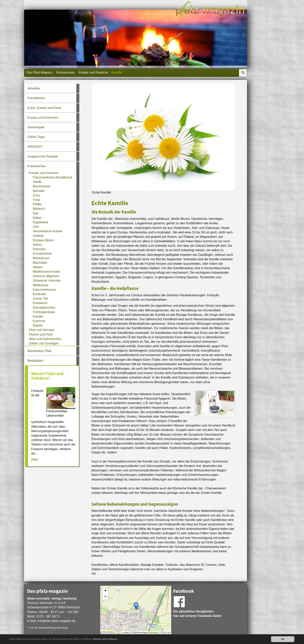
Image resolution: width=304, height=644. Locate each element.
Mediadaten (35, 361)
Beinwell (39, 191)
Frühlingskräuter (44, 312)
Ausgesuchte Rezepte (43, 156)
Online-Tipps (36, 137)
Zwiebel (38, 236)
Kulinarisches (65, 72)
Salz (36, 213)
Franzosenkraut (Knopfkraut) (53, 177)
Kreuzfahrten (36, 98)
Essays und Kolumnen (43, 118)
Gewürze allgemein (46, 276)
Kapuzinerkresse (44, 290)
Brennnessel (41, 186)
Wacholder (40, 263)
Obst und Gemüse (41, 330)
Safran (37, 245)
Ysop (36, 200)
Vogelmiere (41, 222)
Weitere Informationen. (105, 639)
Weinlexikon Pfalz (40, 351)
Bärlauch (39, 209)
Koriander (39, 294)
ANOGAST (35, 147)
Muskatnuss (41, 258)
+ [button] (106, 591)
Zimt (36, 227)
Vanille (37, 182)
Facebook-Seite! (210, 616)
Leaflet (125, 633)
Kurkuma (39, 321)
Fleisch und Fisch (41, 334)
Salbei (37, 218)
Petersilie (39, 249)
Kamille (38, 316)
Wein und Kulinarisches (45, 339)
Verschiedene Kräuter (48, 231)
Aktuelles (34, 88)
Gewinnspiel (36, 127)
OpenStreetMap (140, 633)
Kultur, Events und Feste (44, 108)
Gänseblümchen (44, 308)
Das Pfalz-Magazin (40, 72)
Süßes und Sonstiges (44, 343)
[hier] (35, 459)
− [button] (106, 597)
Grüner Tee (41, 298)
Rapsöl (38, 325)
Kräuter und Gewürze (93, 72)
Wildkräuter (41, 285)
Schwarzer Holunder (47, 280)
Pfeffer (37, 204)
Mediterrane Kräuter (47, 272)
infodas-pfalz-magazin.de (57, 621)
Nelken (38, 267)
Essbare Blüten (43, 240)
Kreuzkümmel (42, 254)
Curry (37, 195)
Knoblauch (40, 303)
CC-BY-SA (165, 633)
